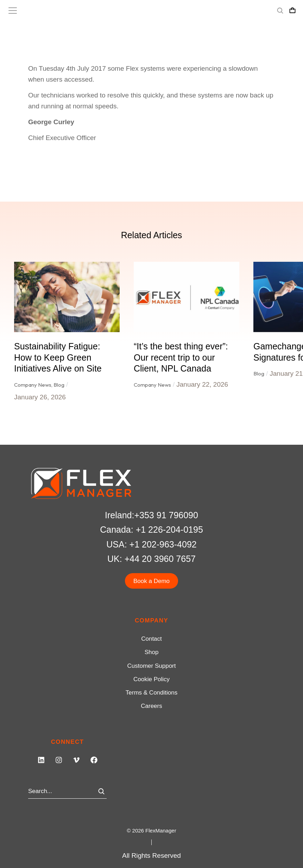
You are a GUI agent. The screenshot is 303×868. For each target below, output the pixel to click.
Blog (59, 385)
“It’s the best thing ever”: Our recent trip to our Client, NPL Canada (181, 357)
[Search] (101, 791)
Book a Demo (151, 581)
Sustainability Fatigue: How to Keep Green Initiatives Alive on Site (58, 357)
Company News (33, 385)
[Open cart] (292, 11)
